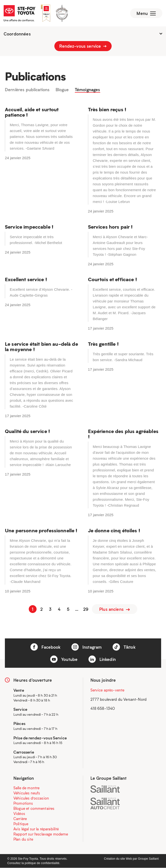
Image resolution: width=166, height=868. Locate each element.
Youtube (64, 659)
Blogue (62, 90)
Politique (21, 824)
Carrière (20, 819)
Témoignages (88, 90)
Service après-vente (107, 690)
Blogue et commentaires (34, 809)
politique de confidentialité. (42, 863)
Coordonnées (83, 34)
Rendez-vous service (83, 46)
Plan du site (23, 839)
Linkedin (102, 659)
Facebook (45, 647)
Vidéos (19, 814)
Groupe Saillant (148, 859)
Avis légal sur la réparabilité (36, 829)
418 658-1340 (103, 709)
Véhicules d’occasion (31, 798)
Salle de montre (26, 788)
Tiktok (124, 647)
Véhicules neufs (27, 793)
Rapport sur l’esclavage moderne (41, 834)
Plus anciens (115, 609)
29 (86, 609)
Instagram (87, 647)
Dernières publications (27, 90)
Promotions (23, 803)
